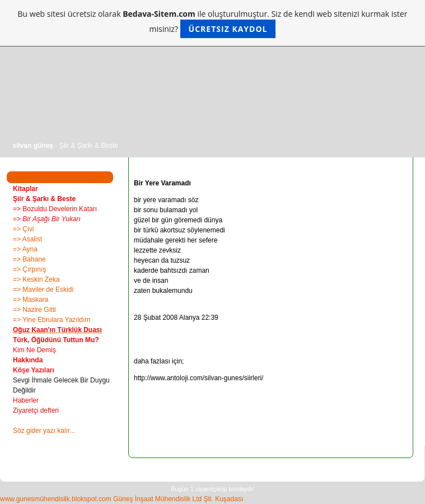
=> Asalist (27, 239)
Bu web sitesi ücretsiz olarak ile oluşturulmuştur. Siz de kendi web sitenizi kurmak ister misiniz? (213, 23)
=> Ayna (25, 249)
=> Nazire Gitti (34, 310)
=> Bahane (29, 259)
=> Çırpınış (29, 269)
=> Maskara (31, 300)
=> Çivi (23, 229)
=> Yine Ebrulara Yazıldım (52, 320)
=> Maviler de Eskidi (43, 290)
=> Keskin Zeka (36, 279)
